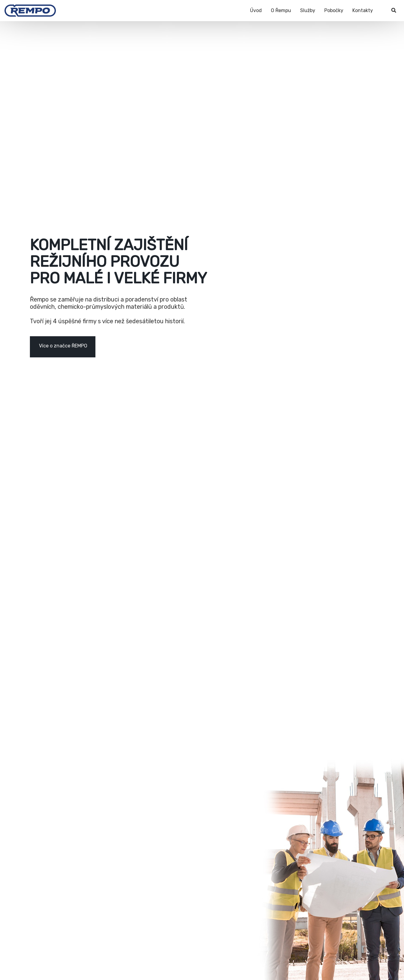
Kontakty (363, 10)
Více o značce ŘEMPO (63, 346)
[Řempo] (30, 8)
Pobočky (334, 10)
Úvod (256, 10)
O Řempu (281, 10)
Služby (308, 10)
